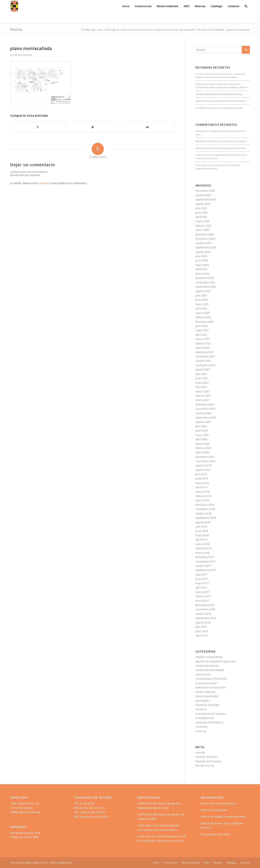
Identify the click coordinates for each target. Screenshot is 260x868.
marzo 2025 (203, 221)
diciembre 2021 (205, 352)
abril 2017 (201, 587)
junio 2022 (202, 326)
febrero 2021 (203, 396)
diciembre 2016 (205, 605)
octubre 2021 (203, 361)
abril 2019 (201, 487)
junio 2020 (202, 430)
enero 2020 (202, 452)
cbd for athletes (202, 148)
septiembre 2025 (206, 199)
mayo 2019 (202, 483)
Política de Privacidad (214, 810)
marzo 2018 (203, 544)
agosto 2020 (203, 422)
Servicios (201, 709)
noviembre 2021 (205, 356)
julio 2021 (201, 374)
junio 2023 (202, 300)
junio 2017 (202, 579)
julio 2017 (201, 574)
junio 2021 (202, 378)
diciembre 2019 (205, 457)
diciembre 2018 (205, 505)
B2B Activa (66, 863)
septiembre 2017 (206, 570)
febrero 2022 (203, 343)
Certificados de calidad (210, 670)
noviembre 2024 (205, 239)
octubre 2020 (203, 413)
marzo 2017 (203, 592)
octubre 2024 (203, 243)
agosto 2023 (203, 291)
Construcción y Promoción (211, 679)
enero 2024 (202, 274)
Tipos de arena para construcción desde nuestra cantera (221, 101)
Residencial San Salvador (211, 30)
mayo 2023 (202, 304)
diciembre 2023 (205, 278)
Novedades (203, 701)
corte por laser (202, 155)
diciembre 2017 (205, 557)
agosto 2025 (203, 204)
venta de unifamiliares (209, 722)
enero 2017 (202, 601)
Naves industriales (207, 696)
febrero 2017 (203, 596)
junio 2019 (202, 478)
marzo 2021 (203, 391)
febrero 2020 (203, 448)
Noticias (16, 29)
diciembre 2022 (205, 322)
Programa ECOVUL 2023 (215, 834)
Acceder (200, 752)
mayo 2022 (202, 330)
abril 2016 (201, 635)
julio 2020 (201, 426)
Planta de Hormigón (208, 705)
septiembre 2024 (206, 247)
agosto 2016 (203, 622)
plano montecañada (31, 48)
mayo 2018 (202, 535)
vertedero (202, 727)
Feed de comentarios (208, 761)
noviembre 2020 (205, 409)
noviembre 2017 (205, 561)
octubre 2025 (203, 195)
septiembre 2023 (206, 287)
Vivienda (201, 731)
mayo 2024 (202, 265)
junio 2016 (202, 631)
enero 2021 (202, 400)
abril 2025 (201, 217)
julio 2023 (201, 295)
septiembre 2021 (206, 365)
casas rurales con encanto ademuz (211, 165)
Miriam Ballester (23, 55)
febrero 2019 (203, 496)
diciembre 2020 (205, 404)
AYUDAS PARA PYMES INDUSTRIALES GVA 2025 (219, 94)
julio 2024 (201, 256)
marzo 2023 (203, 313)
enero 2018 (202, 553)
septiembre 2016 (206, 618)
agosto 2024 (203, 252)
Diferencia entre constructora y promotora (227, 141)
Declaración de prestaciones (218, 803)
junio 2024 (202, 260)
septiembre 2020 (206, 417)
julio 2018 (201, 526)
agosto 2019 (203, 470)
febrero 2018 (203, 548)
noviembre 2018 (205, 509)
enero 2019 (202, 500)
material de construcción (211, 687)
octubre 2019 (203, 465)
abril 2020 (201, 439)
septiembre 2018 (206, 518)
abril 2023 (201, 308)
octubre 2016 (203, 614)
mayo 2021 (202, 383)
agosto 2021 (203, 369)
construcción (203, 674)
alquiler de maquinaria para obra (216, 661)
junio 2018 (202, 531)
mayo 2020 (202, 435)
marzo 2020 (203, 444)
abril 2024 (201, 269)
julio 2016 (201, 627)
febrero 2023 (203, 317)
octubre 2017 (203, 566)
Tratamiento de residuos (211, 714)
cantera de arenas (207, 666)
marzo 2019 (203, 492)
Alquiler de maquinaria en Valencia (230, 148)
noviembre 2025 (205, 191)
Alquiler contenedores (209, 657)
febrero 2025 (203, 226)
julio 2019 (201, 474)
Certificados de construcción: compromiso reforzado (219, 108)
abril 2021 (201, 387)
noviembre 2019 (205, 461)
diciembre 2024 (205, 234)
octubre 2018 (203, 513)
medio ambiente (205, 692)
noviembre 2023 (205, 282)
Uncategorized (204, 718)
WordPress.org (205, 765)
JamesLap (200, 131)
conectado (45, 183)
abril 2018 (201, 539)
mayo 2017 (202, 583)
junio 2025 (202, 213)
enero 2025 (202, 230)
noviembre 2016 (205, 609)
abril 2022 (201, 335)
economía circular (206, 683)
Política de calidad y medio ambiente (223, 817)
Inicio (100, 30)
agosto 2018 (203, 522)
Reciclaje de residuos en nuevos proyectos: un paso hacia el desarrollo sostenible (151, 30)
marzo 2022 (203, 339)
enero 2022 (202, 348)
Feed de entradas (206, 757)
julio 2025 (201, 208)
